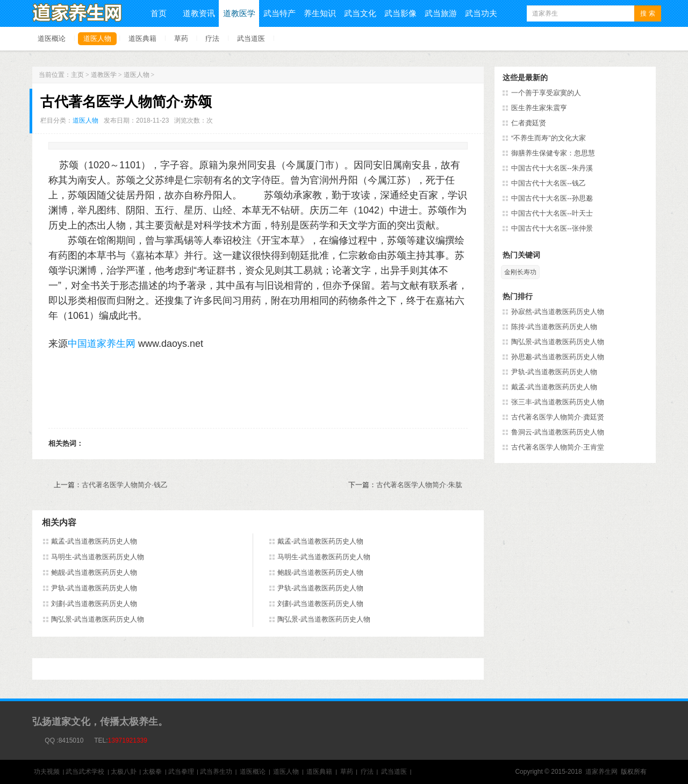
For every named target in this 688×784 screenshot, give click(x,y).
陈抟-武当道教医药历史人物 (554, 327)
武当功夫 (481, 13)
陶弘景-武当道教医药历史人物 (98, 619)
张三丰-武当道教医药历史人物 (558, 402)
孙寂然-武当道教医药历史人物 (558, 312)
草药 (181, 38)
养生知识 (320, 13)
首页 (159, 13)
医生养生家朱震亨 (539, 108)
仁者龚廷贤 (529, 123)
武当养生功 (216, 772)
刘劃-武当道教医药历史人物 (94, 604)
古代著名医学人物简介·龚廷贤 (558, 417)
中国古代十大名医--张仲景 (552, 228)
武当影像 (400, 13)
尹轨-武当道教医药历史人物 (94, 588)
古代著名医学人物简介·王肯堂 (558, 447)
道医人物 (97, 38)
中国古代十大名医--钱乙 (549, 183)
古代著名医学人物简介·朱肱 (419, 485)
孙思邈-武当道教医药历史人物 (558, 357)
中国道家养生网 (102, 344)
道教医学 (239, 13)
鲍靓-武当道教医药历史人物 (94, 572)
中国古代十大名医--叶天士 (552, 213)
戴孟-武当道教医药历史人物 (94, 541)
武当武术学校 (85, 772)
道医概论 (52, 38)
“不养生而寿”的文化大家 (549, 138)
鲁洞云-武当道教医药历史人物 (558, 432)
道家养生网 (601, 772)
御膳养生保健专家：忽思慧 (553, 153)
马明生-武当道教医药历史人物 (98, 557)
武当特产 (279, 13)
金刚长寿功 (520, 272)
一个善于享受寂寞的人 (546, 93)
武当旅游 (441, 13)
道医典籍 (142, 38)
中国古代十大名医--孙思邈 (552, 198)
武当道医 (251, 38)
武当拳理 (181, 772)
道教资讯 (199, 13)
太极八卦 (124, 772)
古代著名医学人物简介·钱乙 (125, 485)
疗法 (212, 38)
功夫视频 (47, 772)
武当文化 (360, 13)
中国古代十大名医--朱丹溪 (552, 168)
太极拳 (152, 772)
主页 (77, 75)
